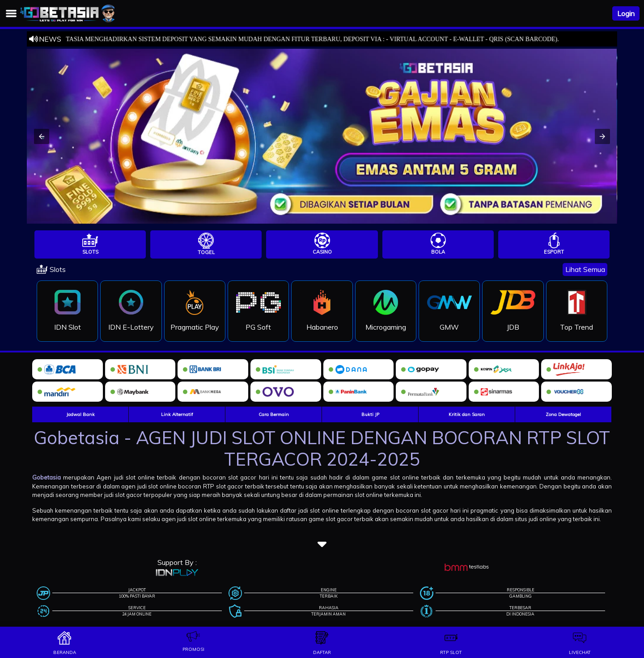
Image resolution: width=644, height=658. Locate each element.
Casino (322, 252)
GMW (449, 327)
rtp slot (451, 652)
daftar (322, 652)
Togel (206, 252)
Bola (438, 252)
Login (626, 13)
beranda (65, 652)
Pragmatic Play (195, 327)
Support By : (177, 562)
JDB (513, 327)
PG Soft (258, 327)
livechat (580, 652)
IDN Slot (68, 327)
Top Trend (576, 327)
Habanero (322, 327)
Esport (554, 252)
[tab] (90, 244)
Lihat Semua (585, 269)
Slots (90, 252)
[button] (42, 136)
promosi (193, 649)
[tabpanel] (322, 305)
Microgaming (386, 327)
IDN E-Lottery (131, 327)
